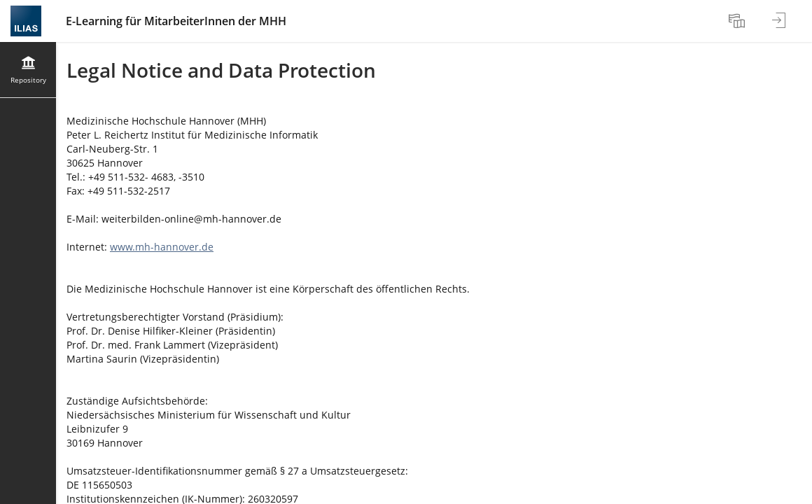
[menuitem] (738, 21)
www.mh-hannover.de (162, 247)
